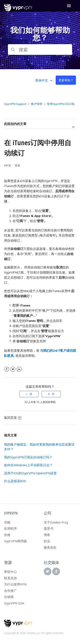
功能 (7, 522)
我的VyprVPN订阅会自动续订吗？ (28, 457)
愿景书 (49, 528)
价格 (7, 535)
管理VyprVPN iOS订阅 (61, 104)
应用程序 (10, 528)
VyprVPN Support (15, 104)
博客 (47, 535)
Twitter (13, 369)
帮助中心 (10, 572)
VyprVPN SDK (14, 603)
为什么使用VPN (15, 584)
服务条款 (50, 547)
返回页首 (13, 417)
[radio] (29, 394)
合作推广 (10, 591)
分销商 (9, 597)
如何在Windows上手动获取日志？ (28, 465)
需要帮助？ (66, 80)
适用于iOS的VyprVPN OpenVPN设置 (30, 473)
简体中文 (42, 80)
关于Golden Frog (56, 522)
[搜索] (40, 50)
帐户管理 (37, 104)
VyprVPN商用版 (15, 541)
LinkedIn (19, 369)
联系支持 (10, 578)
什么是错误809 (15, 481)
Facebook (7, 369)
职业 (47, 541)
